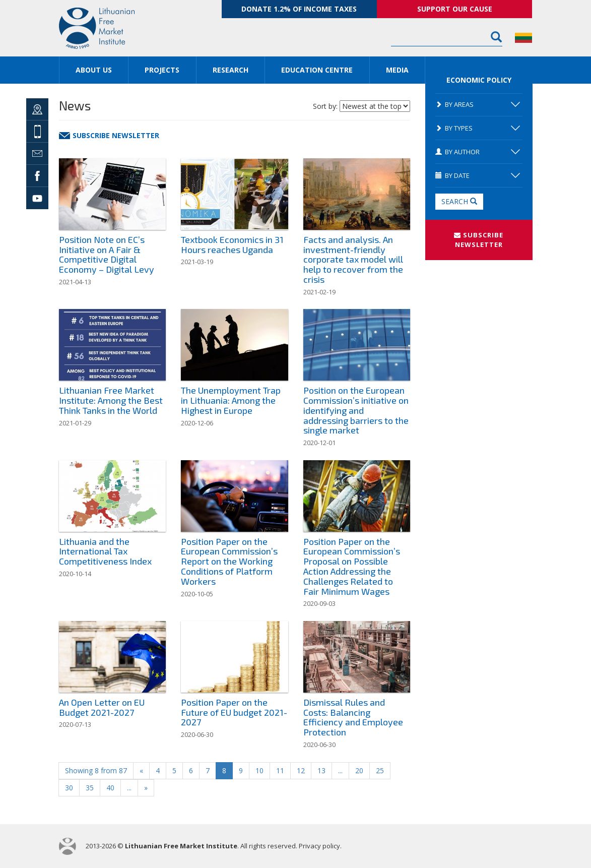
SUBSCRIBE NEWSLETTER (479, 240)
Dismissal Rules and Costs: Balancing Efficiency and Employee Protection (353, 717)
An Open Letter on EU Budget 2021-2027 (102, 707)
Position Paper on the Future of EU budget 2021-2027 (234, 712)
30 (69, 788)
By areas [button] (478, 104)
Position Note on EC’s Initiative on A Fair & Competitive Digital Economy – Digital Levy (107, 254)
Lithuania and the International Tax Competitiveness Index (105, 551)
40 (110, 788)
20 (359, 770)
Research (231, 70)
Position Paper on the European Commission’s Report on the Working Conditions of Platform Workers (229, 561)
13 (321, 770)
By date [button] (478, 175)
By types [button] (478, 128)
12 (301, 770)
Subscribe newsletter (109, 135)
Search (459, 201)
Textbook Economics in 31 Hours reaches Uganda (232, 244)
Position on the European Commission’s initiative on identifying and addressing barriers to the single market (356, 410)
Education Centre (317, 70)
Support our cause (455, 9)
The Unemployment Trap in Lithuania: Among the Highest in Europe (231, 400)
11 (280, 770)
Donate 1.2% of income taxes (299, 9)
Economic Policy (479, 80)
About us (94, 70)
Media (397, 70)
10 (259, 770)
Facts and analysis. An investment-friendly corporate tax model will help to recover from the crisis (353, 259)
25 (380, 770)
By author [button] (478, 152)
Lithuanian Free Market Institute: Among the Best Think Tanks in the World (111, 400)
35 (90, 788)
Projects (162, 70)
